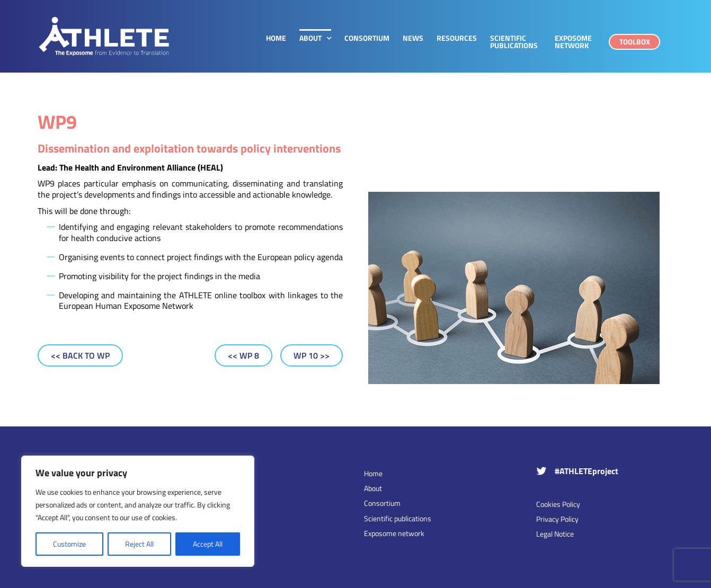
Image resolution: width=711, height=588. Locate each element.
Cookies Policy (558, 504)
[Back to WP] (80, 355)
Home (373, 474)
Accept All (208, 544)
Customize (69, 544)
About (373, 488)
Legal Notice (555, 534)
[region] (138, 511)
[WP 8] (243, 355)
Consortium (382, 503)
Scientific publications (398, 519)
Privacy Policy (557, 519)
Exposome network (394, 533)
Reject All (139, 544)
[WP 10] (312, 355)
